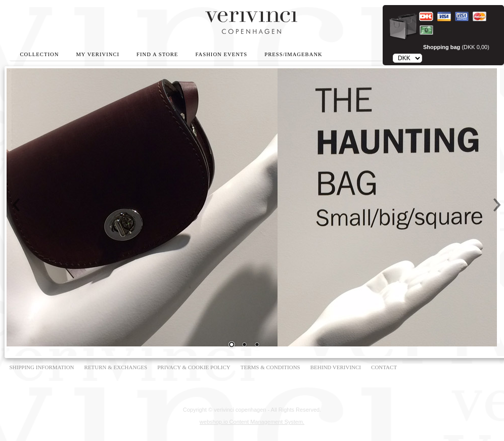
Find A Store (157, 54)
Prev (17, 205)
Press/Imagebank (293, 54)
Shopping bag (442, 47)
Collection (40, 54)
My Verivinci (98, 54)
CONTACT (384, 367)
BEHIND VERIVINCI (336, 367)
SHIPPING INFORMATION (42, 367)
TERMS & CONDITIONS (270, 367)
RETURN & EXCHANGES (116, 367)
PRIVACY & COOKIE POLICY (194, 367)
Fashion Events (221, 54)
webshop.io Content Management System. (252, 422)
